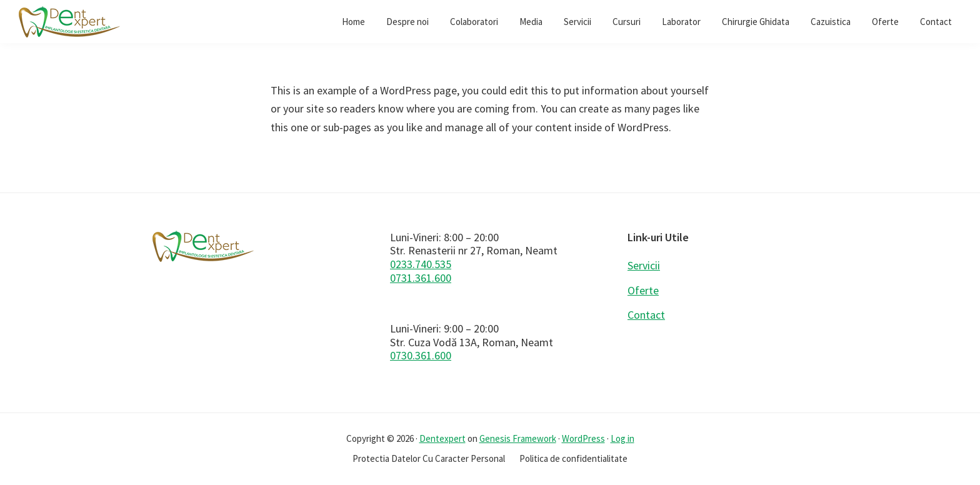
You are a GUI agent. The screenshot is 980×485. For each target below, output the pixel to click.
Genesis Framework (518, 438)
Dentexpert (442, 438)
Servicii (644, 265)
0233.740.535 (421, 264)
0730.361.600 (421, 355)
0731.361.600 (421, 278)
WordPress (583, 438)
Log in (622, 438)
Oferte (643, 290)
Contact (646, 315)
